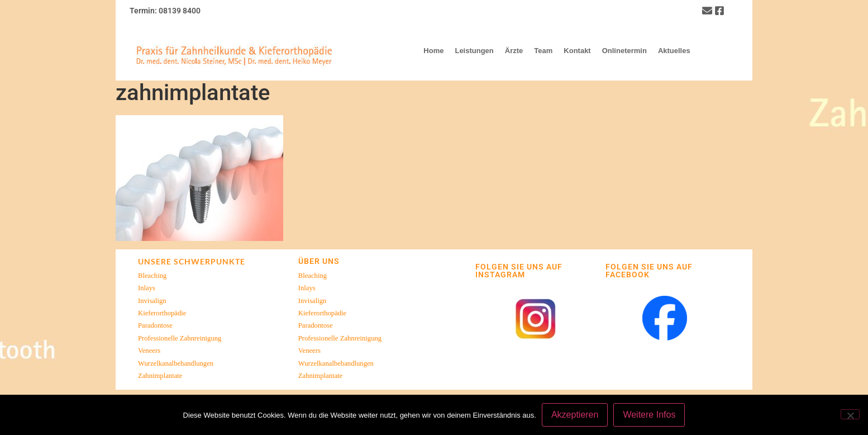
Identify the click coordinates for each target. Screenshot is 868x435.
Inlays (147, 288)
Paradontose (155, 325)
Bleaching (152, 276)
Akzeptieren (575, 415)
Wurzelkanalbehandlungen (176, 363)
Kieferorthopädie (162, 313)
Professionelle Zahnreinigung (180, 338)
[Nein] (850, 414)
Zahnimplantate (160, 376)
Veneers (149, 351)
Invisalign (152, 301)
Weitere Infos (649, 415)
